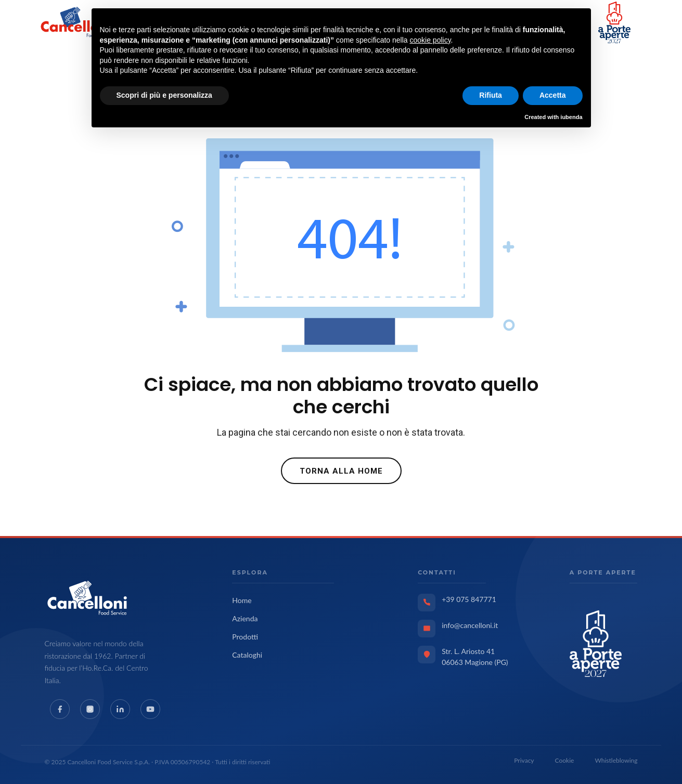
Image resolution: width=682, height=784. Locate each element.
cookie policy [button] (430, 40)
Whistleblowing (616, 760)
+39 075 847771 (469, 599)
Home (242, 600)
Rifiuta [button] (491, 95)
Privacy (524, 760)
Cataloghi (247, 655)
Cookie (565, 760)
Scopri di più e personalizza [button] (164, 95)
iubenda (571, 117)
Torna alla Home (341, 471)
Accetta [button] (553, 95)
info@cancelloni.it (470, 625)
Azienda (245, 618)
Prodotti (245, 637)
